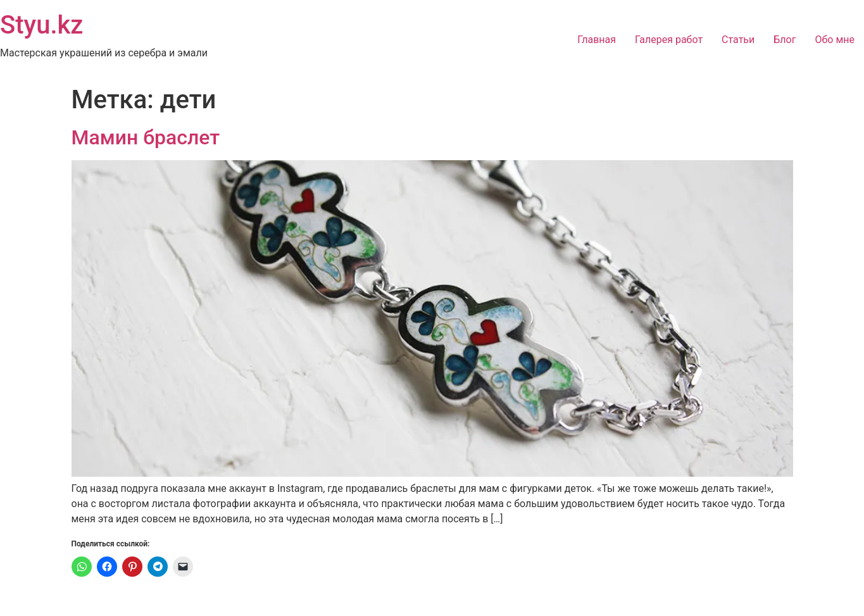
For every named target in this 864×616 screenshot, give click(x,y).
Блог (785, 40)
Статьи (738, 40)
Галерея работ (669, 40)
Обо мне (835, 40)
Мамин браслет (146, 137)
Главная (597, 40)
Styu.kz (41, 25)
